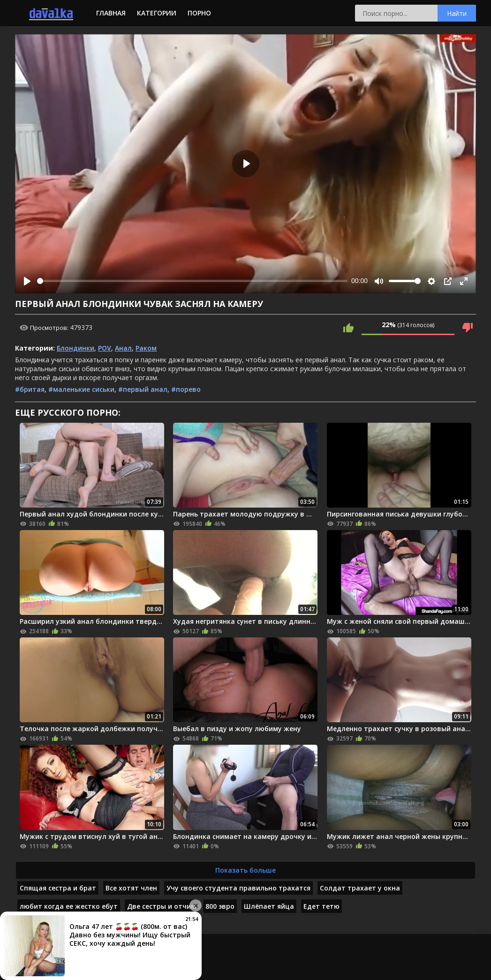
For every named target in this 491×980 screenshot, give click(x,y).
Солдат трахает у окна (360, 888)
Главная (111, 13)
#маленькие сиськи (81, 389)
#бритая (30, 389)
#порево (186, 389)
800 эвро (220, 906)
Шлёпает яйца (269, 906)
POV (105, 348)
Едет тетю (321, 906)
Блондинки (76, 348)
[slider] (192, 281)
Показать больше (245, 870)
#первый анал (143, 389)
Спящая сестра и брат (58, 888)
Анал (123, 348)
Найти (457, 13)
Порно (199, 13)
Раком (146, 348)
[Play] (27, 281)
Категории (157, 13)
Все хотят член (131, 888)
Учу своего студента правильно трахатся (238, 888)
